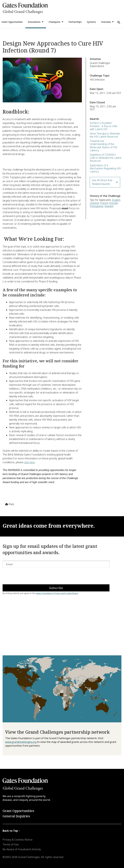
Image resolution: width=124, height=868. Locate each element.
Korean (114, 203)
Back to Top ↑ (11, 831)
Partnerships (75, 22)
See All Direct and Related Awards (105, 182)
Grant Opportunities (18, 811)
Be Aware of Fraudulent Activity (22, 849)
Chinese (94, 203)
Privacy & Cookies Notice (18, 840)
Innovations (34, 22)
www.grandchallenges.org (21, 742)
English (116, 200)
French (104, 203)
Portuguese (97, 206)
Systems (91, 22)
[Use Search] (119, 22)
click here (29, 462)
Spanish (109, 206)
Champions (54, 22)
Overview (106, 22)
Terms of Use (11, 844)
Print (9, 504)
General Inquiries (16, 816)
